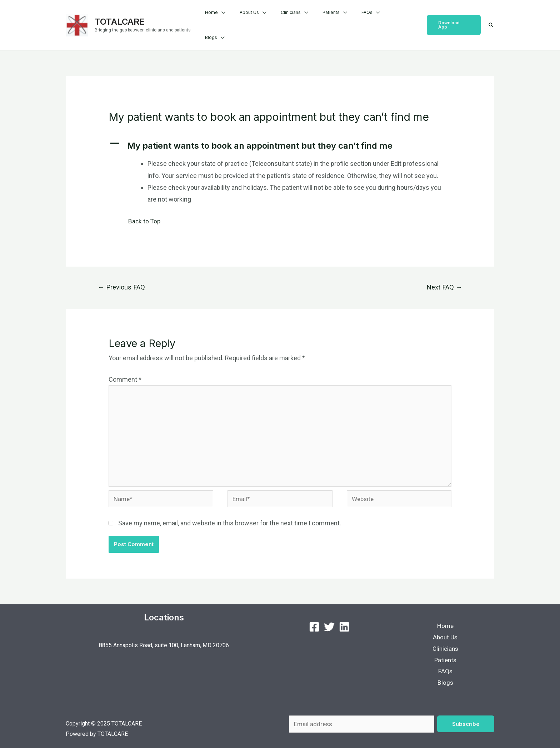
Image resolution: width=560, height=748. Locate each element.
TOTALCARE (120, 14)
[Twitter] (329, 618)
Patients (344, 18)
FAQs (374, 18)
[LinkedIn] (344, 618)
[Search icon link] (491, 18)
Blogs (401, 18)
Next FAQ (443, 273)
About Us (273, 18)
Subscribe (466, 719)
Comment (125, 365)
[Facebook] (314, 618)
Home (241, 18)
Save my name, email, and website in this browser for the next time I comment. (230, 514)
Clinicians (309, 18)
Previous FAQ (123, 273)
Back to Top (145, 206)
